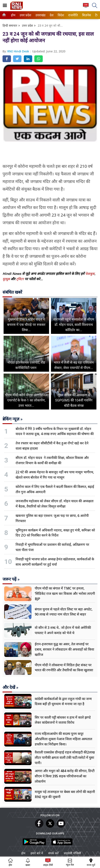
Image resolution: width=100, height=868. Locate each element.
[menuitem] (13, 15)
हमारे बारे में (37, 853)
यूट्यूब (7, 279)
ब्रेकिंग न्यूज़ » (13, 419)
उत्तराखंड (40, 15)
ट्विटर (20, 279)
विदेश (60, 15)
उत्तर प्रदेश (25, 15)
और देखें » (10, 687)
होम (13, 15)
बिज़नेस (86, 15)
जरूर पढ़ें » (11, 579)
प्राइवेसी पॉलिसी (72, 853)
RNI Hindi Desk (19, 51)
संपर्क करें (53, 853)
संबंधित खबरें (12, 292)
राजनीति (72, 15)
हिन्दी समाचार (10, 25)
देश (51, 15)
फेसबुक (90, 274)
